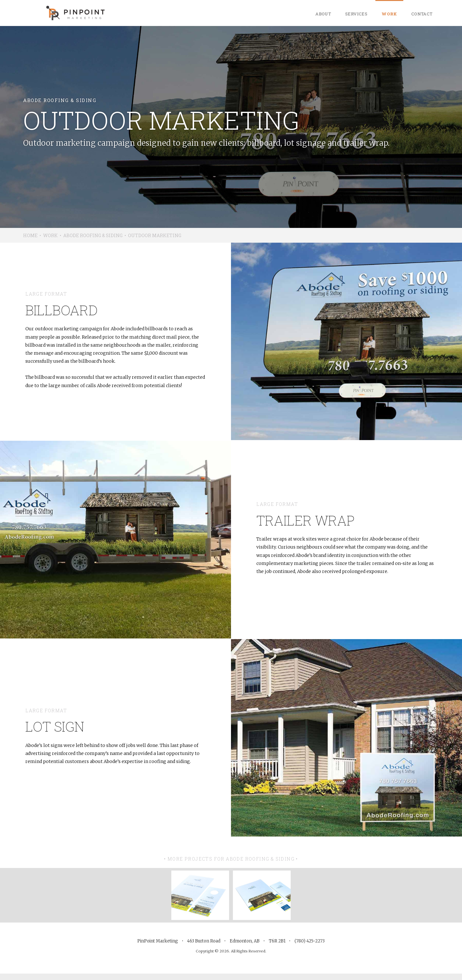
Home (30, 235)
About (323, 14)
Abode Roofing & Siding (93, 235)
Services (356, 14)
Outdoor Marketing (155, 235)
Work (389, 14)
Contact (422, 14)
